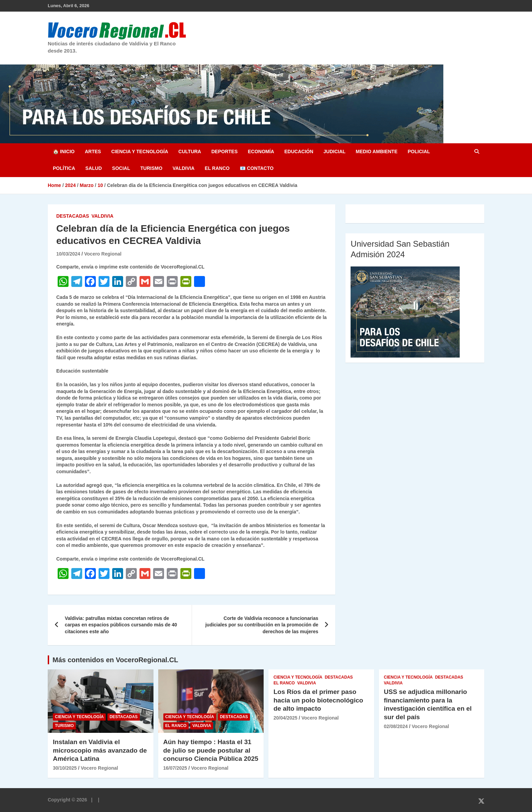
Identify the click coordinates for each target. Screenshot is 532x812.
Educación (299, 151)
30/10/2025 (65, 768)
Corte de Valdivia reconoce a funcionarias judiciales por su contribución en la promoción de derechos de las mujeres (262, 625)
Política (64, 168)
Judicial (335, 151)
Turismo (151, 168)
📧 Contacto (257, 168)
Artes (93, 151)
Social (121, 168)
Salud (93, 168)
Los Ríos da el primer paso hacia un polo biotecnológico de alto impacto (318, 700)
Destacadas (73, 216)
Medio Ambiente (376, 151)
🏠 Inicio (64, 151)
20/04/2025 (285, 718)
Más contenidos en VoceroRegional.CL (115, 660)
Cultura (190, 151)
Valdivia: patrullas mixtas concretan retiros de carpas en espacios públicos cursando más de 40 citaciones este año (121, 625)
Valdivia (183, 168)
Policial (419, 151)
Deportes (225, 151)
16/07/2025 (175, 768)
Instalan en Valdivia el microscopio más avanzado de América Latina (100, 750)
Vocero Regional (103, 254)
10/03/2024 (68, 254)
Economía (261, 151)
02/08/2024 (396, 726)
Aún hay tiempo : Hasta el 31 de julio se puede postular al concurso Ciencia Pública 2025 (211, 750)
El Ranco (217, 168)
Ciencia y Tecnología (140, 151)
